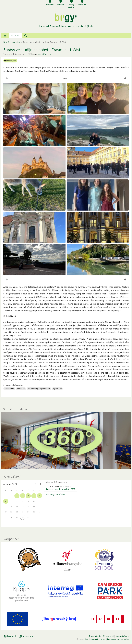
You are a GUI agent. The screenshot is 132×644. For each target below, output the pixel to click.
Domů (6, 42)
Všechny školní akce (56, 495)
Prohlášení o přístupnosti (102, 636)
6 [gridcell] (6, 501)
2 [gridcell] (23, 496)
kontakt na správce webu (118, 639)
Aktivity (16, 42)
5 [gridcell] (40, 496)
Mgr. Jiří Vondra (44, 54)
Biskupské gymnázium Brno (94, 639)
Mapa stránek (122, 636)
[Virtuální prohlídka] (66, 441)
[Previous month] (35, 484)
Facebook (10, 636)
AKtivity (15, 36)
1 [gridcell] (17, 496)
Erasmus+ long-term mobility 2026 (61, 489)
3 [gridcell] (28, 496)
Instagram (26, 636)
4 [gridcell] (34, 496)
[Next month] (41, 484)
